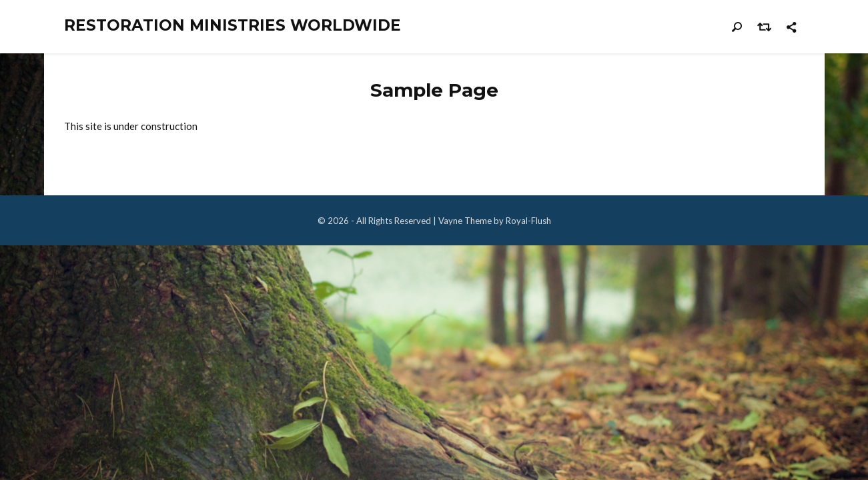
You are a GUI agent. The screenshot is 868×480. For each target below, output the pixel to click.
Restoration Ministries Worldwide (233, 26)
